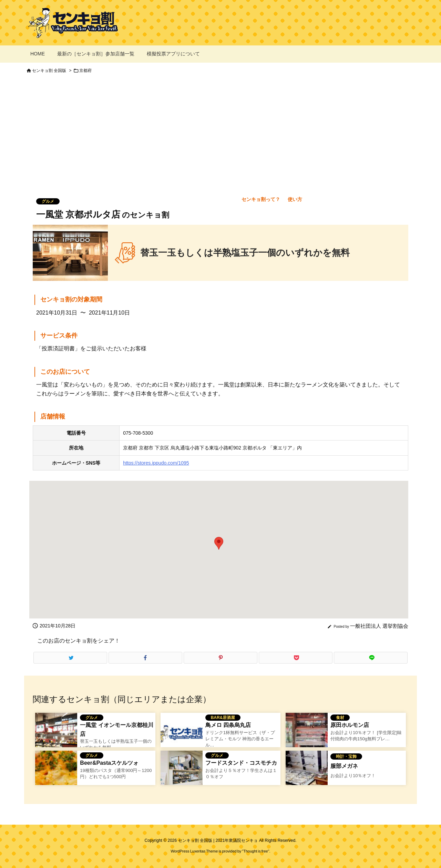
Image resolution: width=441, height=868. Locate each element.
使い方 (295, 199)
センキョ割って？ (261, 199)
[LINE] (371, 658)
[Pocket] (296, 658)
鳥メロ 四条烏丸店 (228, 725)
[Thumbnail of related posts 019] (307, 771)
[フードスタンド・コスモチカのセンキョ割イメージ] (182, 771)
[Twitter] (70, 658)
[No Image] (182, 733)
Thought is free (255, 851)
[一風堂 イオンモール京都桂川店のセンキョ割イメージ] (56, 733)
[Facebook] (145, 658)
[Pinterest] (220, 658)
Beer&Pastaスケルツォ (109, 763)
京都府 (85, 71)
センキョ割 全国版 (49, 71)
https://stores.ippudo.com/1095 (156, 463)
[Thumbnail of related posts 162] (56, 771)
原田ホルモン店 (350, 725)
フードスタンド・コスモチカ (241, 763)
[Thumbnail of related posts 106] (307, 733)
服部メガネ (344, 766)
